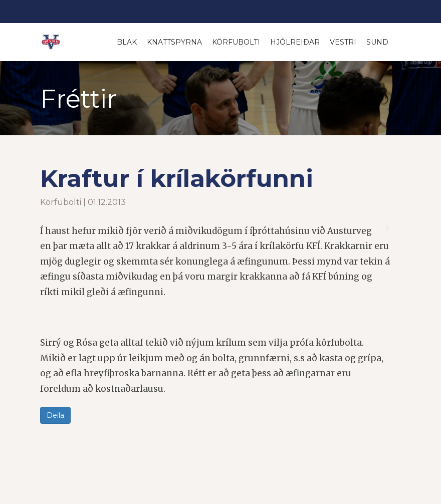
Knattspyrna (174, 42)
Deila (55, 415)
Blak (127, 42)
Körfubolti (236, 42)
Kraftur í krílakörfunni (177, 178)
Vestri (343, 42)
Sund (377, 42)
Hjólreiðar (295, 42)
